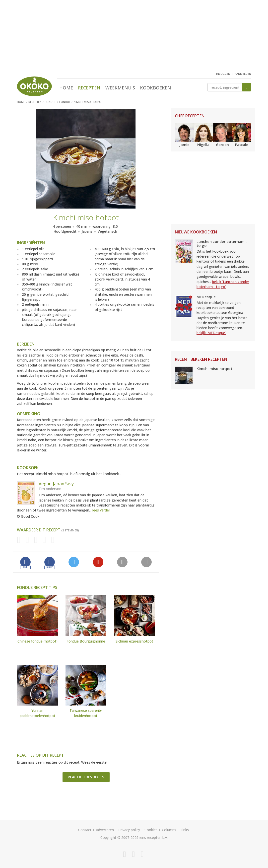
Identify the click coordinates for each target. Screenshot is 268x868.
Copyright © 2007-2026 (119, 837)
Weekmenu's (120, 88)
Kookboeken (156, 88)
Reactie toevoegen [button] (86, 777)
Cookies (151, 830)
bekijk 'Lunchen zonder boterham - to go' (223, 284)
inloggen (223, 74)
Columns (169, 830)
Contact (85, 830)
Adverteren (105, 830)
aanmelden (243, 74)
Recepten (89, 88)
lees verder (101, 510)
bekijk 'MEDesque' (211, 333)
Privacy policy (129, 830)
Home (66, 88)
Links (185, 830)
